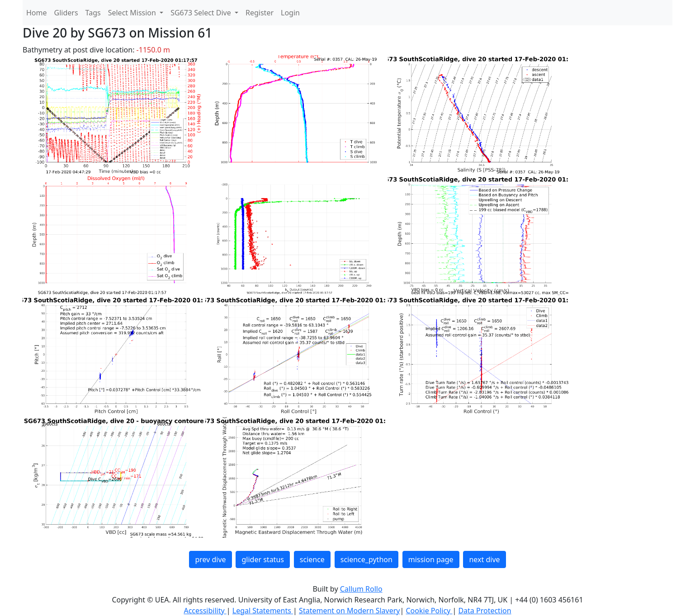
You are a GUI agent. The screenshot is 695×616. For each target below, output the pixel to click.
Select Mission (133, 13)
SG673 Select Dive (202, 13)
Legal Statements (263, 611)
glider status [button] (262, 559)
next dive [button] (484, 559)
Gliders (66, 13)
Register (260, 13)
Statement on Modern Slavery (349, 611)
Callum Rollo (361, 589)
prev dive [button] (210, 559)
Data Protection (485, 611)
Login (290, 13)
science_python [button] (366, 559)
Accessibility (205, 611)
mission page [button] (431, 559)
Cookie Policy (429, 611)
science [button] (312, 559)
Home (37, 13)
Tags (93, 13)
